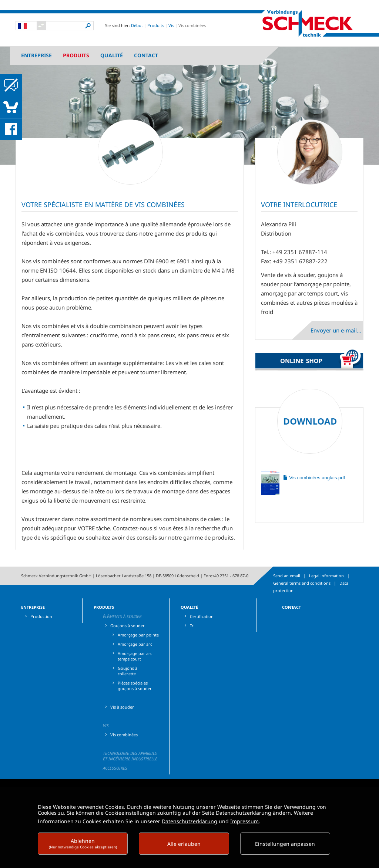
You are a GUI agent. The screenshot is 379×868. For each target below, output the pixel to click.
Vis (171, 25)
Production (41, 616)
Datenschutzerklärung (189, 821)
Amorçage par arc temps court (135, 656)
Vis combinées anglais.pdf (314, 478)
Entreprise (36, 55)
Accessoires (115, 768)
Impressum (244, 821)
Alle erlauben (184, 844)
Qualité (112, 55)
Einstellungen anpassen (285, 844)
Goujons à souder (128, 626)
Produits (156, 25)
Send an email (287, 576)
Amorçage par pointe (138, 635)
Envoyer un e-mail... (336, 330)
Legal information (326, 576)
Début (137, 25)
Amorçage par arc (135, 644)
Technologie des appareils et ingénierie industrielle (130, 756)
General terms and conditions (302, 583)
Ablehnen (83, 843)
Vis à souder (122, 707)
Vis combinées (124, 735)
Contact (146, 55)
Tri (192, 626)
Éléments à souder (122, 616)
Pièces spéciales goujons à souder (135, 686)
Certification (202, 616)
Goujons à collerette (128, 671)
